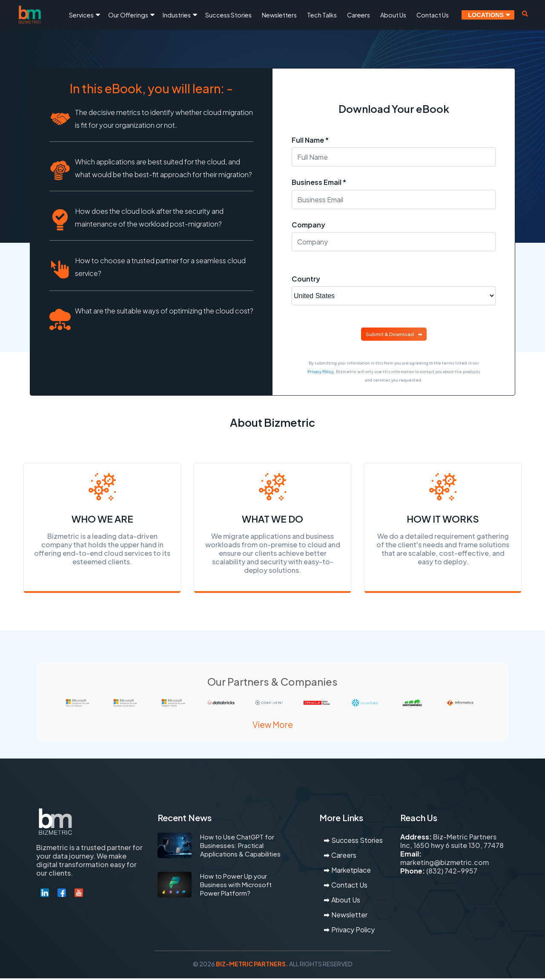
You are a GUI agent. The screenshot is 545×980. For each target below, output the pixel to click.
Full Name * (310, 140)
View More (273, 727)
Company (308, 225)
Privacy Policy (321, 371)
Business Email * (319, 182)
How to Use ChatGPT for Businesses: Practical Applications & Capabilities (240, 847)
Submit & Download (390, 334)
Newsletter (349, 916)
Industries (177, 15)
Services (81, 15)
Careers (359, 15)
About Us (393, 15)
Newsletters (279, 15)
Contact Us (433, 15)
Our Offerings (128, 15)
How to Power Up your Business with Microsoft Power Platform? (236, 886)
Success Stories (228, 15)
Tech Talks (322, 15)
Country (306, 279)
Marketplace (351, 872)
